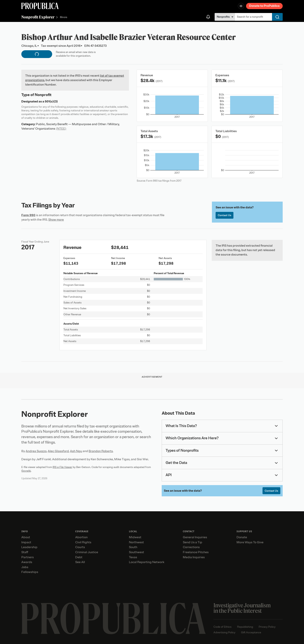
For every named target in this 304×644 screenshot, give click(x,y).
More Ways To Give (250, 542)
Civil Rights (83, 542)
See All (80, 562)
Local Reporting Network (147, 562)
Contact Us (225, 215)
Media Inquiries (194, 557)
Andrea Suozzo (36, 451)
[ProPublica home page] (114, 618)
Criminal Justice (87, 552)
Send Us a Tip (193, 542)
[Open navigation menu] (241, 6)
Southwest (136, 552)
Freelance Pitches (196, 552)
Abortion (81, 537)
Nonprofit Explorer (38, 17)
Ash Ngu (76, 451)
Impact (26, 542)
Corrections (191, 547)
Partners (28, 557)
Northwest (136, 542)
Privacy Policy (267, 627)
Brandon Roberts (101, 451)
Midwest (135, 537)
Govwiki (26, 471)
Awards (27, 562)
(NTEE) (61, 129)
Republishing (245, 627)
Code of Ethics (222, 627)
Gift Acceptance (251, 632)
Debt (79, 557)
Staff (25, 552)
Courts (80, 547)
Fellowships (30, 572)
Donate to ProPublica (264, 6)
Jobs (25, 567)
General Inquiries (195, 537)
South (133, 547)
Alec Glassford (58, 451)
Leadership (29, 547)
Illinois (64, 17)
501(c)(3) (51, 101)
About (26, 537)
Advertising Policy (224, 632)
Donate (242, 537)
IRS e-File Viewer (62, 467)
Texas (133, 557)
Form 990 (28, 215)
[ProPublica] (40, 6)
